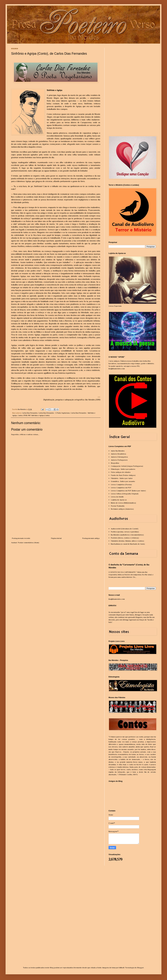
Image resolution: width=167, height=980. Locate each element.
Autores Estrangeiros (119, 457)
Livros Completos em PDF (121, 488)
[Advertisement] (56, 516)
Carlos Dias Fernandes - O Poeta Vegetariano (54, 413)
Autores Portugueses (119, 460)
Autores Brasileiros (118, 454)
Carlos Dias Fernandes (30, 413)
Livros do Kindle (117, 497)
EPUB (25, 415)
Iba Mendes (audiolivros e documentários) (127, 535)
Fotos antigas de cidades (121, 472)
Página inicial (56, 538)
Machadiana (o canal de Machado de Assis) (128, 544)
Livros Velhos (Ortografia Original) (125, 494)
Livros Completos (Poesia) (121, 485)
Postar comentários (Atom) (28, 543)
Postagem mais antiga (91, 538)
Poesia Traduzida (118, 506)
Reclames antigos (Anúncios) (122, 509)
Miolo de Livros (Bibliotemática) (123, 503)
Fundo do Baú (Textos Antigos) (123, 475)
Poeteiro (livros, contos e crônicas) (125, 538)
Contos (20, 415)
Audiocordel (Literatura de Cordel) (125, 529)
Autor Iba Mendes (118, 451)
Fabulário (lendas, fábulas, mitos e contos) (127, 541)
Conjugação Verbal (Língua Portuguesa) (127, 466)
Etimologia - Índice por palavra (123, 469)
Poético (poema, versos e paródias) (125, 532)
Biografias (115, 463)
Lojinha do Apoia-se (119, 500)
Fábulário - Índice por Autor (122, 478)
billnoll (122, 968)
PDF (29, 415)
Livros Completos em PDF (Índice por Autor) (128, 491)
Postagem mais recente (21, 538)
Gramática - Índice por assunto (123, 481)
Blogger (140, 968)
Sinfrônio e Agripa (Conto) (40, 415)
